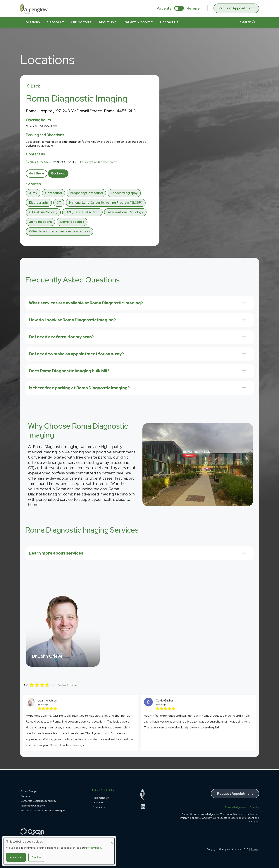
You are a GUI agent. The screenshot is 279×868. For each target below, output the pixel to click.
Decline (36, 857)
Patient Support (137, 22)
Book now (58, 173)
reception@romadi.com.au (102, 162)
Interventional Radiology (125, 212)
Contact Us (169, 22)
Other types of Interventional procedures (60, 231)
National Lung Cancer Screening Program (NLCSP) (106, 203)
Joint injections (41, 222)
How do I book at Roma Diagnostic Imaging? (72, 320)
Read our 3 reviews (67, 685)
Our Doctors (81, 22)
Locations (32, 22)
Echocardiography (124, 193)
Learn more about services (56, 553)
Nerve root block (72, 222)
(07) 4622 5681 (40, 162)
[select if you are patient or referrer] (179, 8)
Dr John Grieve (47, 656)
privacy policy (94, 848)
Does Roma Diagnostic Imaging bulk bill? (69, 371)
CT (59, 203)
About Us (106, 22)
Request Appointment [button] (235, 794)
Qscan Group (28, 791)
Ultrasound (54, 193)
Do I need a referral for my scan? (61, 337)
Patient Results (101, 798)
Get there (37, 173)
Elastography (39, 203)
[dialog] (59, 851)
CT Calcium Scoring (43, 212)
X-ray (33, 193)
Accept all (16, 857)
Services (54, 22)
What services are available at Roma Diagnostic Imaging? (86, 303)
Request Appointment (236, 8)
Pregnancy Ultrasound (86, 193)
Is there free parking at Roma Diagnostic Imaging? (79, 388)
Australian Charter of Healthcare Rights (43, 810)
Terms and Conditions (33, 806)
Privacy (255, 849)
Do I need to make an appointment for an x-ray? (76, 354)
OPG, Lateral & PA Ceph (82, 212)
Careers (25, 796)
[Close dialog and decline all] (112, 840)
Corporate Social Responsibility (38, 801)
